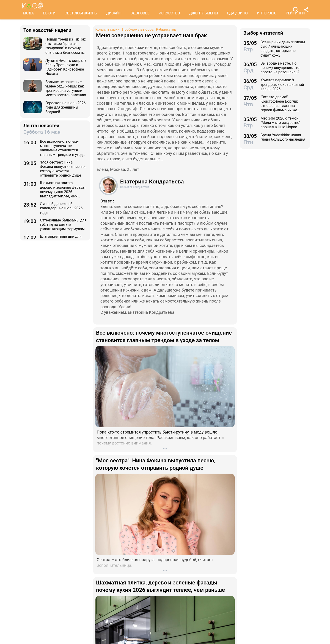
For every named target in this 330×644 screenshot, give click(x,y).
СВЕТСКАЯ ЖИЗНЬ (81, 13)
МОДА (28, 13)
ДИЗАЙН (114, 13)
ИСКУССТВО (169, 13)
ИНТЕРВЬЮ (267, 13)
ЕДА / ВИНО (237, 13)
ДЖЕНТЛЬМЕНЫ (203, 13)
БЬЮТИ (49, 13)
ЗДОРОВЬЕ (140, 13)
